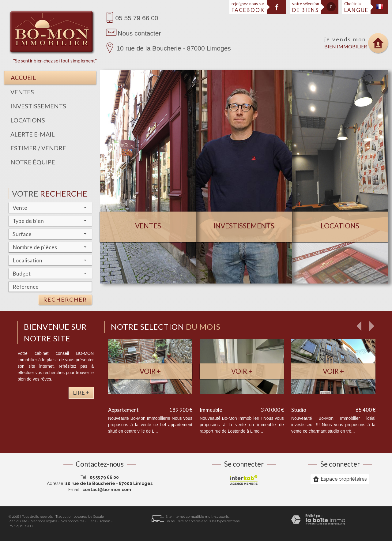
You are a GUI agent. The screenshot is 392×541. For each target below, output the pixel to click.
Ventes (22, 92)
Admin (105, 521)
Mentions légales (44, 521)
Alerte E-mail (33, 134)
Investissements (38, 106)
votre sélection (306, 7)
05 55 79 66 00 (137, 18)
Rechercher (65, 299)
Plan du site (18, 521)
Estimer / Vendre (38, 148)
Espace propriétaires (340, 479)
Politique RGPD (21, 526)
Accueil (23, 78)
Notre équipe (33, 162)
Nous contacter (139, 33)
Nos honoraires (72, 521)
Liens (92, 521)
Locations (28, 120)
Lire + (81, 393)
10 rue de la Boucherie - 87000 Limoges (174, 48)
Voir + (150, 371)
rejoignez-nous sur (248, 7)
